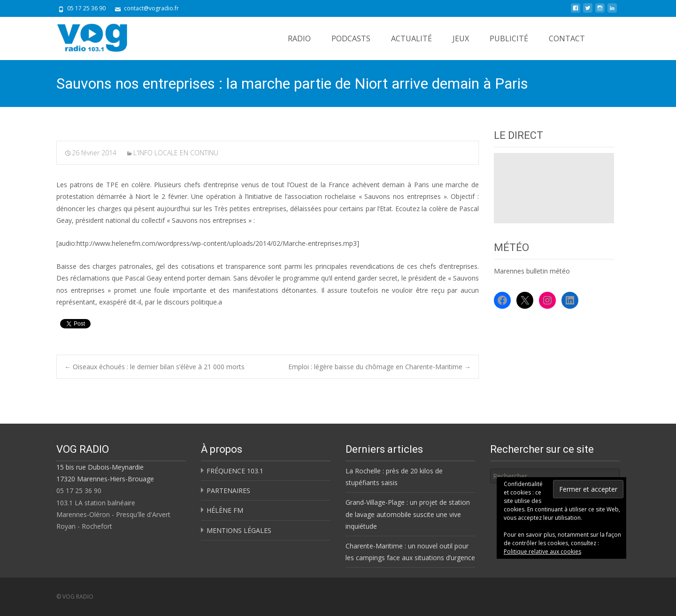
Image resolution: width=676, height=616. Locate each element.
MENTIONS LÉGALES (239, 530)
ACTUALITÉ (411, 38)
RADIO (299, 38)
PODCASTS (351, 38)
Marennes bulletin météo (532, 271)
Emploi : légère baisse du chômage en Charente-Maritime (380, 367)
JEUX (461, 38)
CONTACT (567, 38)
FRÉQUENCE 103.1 (235, 471)
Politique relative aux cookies (542, 551)
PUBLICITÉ (509, 38)
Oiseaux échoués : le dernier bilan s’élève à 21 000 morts (154, 367)
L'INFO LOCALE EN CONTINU (176, 153)
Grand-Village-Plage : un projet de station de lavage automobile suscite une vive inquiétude (408, 514)
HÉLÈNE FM (225, 510)
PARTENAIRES (228, 491)
